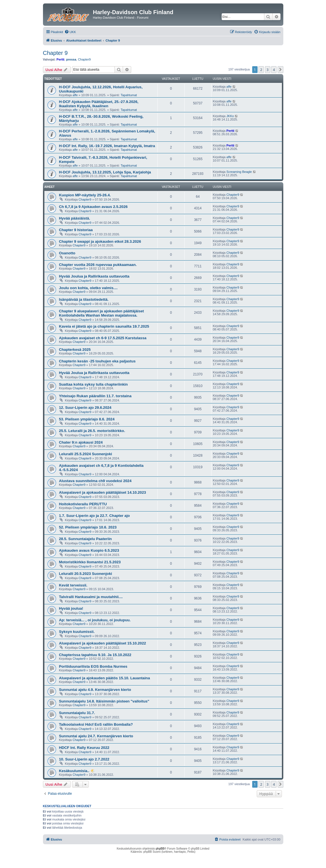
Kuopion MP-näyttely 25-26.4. (85, 195)
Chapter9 (84, 59)
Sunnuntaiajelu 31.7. (77, 713)
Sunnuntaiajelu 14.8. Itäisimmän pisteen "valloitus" (104, 701)
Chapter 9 (55, 53)
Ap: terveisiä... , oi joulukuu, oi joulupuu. (95, 620)
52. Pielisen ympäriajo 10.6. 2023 (88, 527)
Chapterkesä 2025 (75, 350)
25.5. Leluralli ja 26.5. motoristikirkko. (92, 431)
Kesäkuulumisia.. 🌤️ (77, 771)
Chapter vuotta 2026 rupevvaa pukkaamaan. (98, 265)
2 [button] (261, 70)
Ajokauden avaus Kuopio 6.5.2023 (89, 550)
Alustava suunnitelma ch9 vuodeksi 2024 (95, 481)
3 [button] (268, 70)
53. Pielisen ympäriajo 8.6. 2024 (87, 419)
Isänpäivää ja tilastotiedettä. (84, 299)
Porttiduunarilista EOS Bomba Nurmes (93, 666)
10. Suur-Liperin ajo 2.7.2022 (84, 759)
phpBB (160, 849)
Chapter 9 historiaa (76, 230)
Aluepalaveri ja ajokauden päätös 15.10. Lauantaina (105, 678)
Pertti (61, 59)
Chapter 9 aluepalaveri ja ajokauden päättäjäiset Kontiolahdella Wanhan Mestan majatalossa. (102, 313)
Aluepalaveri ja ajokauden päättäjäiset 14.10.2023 (103, 492)
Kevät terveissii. (73, 585)
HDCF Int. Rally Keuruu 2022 (84, 748)
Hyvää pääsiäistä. (75, 218)
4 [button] (274, 70)
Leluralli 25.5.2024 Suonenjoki (86, 454)
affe (75, 95)
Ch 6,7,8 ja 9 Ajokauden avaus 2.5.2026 (93, 207)
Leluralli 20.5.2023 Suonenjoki (86, 574)
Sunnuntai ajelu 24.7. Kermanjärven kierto (96, 736)
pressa (71, 59)
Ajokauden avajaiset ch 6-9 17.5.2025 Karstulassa (103, 338)
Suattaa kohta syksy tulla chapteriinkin (93, 384)
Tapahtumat (129, 95)
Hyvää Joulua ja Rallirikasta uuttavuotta (94, 276)
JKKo (230, 116)
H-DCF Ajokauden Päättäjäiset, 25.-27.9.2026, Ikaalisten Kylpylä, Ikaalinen (99, 104)
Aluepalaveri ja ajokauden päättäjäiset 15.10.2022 (103, 643)
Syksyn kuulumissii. (77, 632)
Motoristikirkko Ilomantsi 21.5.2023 (90, 562)
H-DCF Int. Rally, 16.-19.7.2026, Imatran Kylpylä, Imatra (107, 146)
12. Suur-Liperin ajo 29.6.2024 (85, 408)
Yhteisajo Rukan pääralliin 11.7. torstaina (95, 396)
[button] (280, 70)
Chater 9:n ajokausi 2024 (81, 442)
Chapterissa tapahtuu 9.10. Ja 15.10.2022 (95, 655)
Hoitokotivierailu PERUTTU (83, 504)
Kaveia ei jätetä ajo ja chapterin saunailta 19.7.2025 (104, 326)
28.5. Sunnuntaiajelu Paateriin (86, 539)
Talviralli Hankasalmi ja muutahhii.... (91, 597)
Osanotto (67, 253)
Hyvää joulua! (71, 608)
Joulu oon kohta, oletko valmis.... (88, 288)
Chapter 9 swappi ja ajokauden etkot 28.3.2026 (100, 241)
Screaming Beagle (239, 172)
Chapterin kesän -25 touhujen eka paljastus (97, 361)
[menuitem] (70, 32)
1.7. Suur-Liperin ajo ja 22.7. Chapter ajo (95, 516)
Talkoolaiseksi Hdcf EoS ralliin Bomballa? (96, 724)
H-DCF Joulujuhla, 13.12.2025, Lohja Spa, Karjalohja (105, 172)
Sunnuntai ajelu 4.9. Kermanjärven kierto (95, 690)
